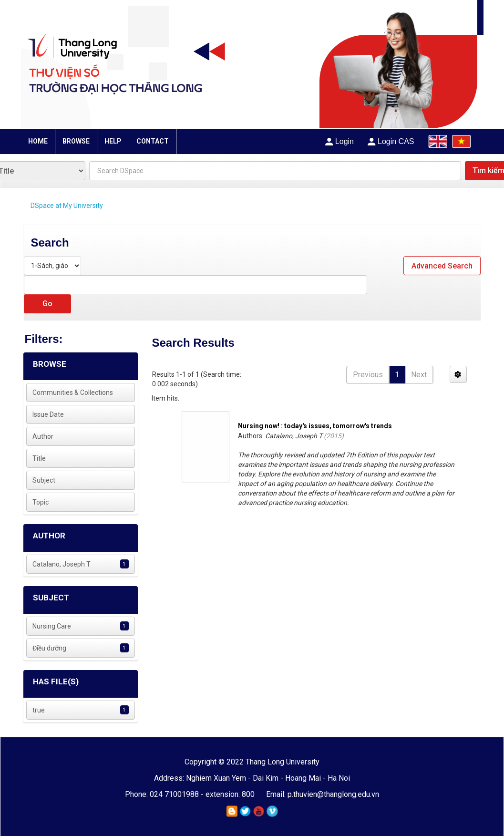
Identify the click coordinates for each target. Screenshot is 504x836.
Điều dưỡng (49, 648)
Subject (44, 480)
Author (43, 436)
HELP (113, 141)
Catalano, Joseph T (62, 564)
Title (39, 458)
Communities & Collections (73, 392)
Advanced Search (442, 266)
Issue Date (48, 414)
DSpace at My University (67, 206)
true (39, 710)
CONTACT (153, 141)
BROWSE (76, 141)
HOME (38, 141)
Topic (41, 502)
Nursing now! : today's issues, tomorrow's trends (315, 426)
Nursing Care (52, 626)
